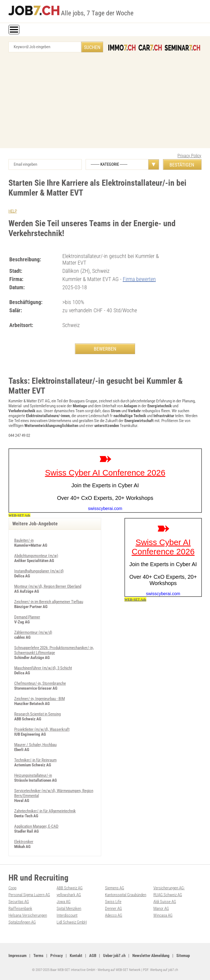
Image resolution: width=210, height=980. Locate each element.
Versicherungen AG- (169, 888)
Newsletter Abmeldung (151, 956)
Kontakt (76, 956)
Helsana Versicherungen (28, 915)
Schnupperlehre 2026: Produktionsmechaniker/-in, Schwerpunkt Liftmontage (54, 650)
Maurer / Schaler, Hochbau (35, 745)
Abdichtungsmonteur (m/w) (36, 556)
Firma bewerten (139, 279)
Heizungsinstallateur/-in (33, 775)
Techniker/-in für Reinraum (35, 760)
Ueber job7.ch (114, 956)
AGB (93, 956)
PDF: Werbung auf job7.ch (161, 970)
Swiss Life (113, 902)
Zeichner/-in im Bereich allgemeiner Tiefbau (49, 602)
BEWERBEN (105, 349)
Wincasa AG (163, 915)
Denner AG (113, 909)
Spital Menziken (69, 909)
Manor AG (161, 909)
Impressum (17, 956)
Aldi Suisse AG (165, 902)
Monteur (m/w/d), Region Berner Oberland (48, 586)
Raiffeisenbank (20, 909)
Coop (12, 888)
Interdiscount (67, 915)
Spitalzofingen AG (22, 922)
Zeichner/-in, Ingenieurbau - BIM (40, 699)
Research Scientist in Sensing (37, 714)
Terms (38, 956)
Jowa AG (64, 902)
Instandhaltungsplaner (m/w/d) (39, 571)
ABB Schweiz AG (70, 888)
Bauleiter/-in (24, 540)
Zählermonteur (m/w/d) (33, 632)
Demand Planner (27, 617)
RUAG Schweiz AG (168, 895)
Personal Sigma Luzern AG (29, 895)
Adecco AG (114, 915)
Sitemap (183, 956)
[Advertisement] (105, 102)
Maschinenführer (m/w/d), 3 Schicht (43, 668)
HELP (13, 211)
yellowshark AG (69, 895)
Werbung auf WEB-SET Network (119, 970)
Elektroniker (24, 842)
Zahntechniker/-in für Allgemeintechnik (45, 811)
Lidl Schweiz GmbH (72, 922)
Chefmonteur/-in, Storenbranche (40, 683)
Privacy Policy (189, 156)
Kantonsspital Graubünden (126, 895)
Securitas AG (19, 902)
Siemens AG (115, 888)
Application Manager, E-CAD (36, 826)
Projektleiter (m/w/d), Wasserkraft (42, 729)
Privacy (57, 956)
